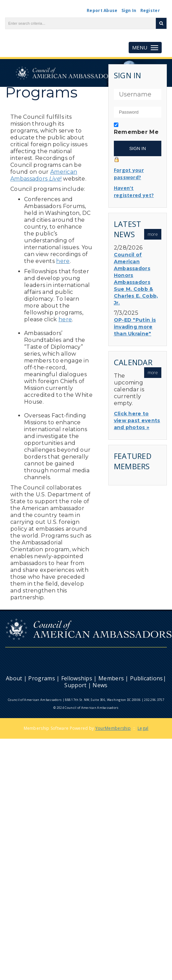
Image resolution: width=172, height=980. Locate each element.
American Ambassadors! (44, 175)
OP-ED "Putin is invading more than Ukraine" (135, 327)
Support (75, 685)
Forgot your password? (129, 174)
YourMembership (113, 728)
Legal (143, 728)
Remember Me (136, 132)
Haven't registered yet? (134, 192)
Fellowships (77, 678)
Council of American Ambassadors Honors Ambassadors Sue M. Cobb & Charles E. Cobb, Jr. (136, 279)
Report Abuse (102, 10)
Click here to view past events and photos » (137, 420)
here (63, 261)
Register (150, 10)
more (153, 234)
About (14, 678)
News (100, 685)
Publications (147, 678)
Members (111, 678)
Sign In (129, 10)
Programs (41, 678)
